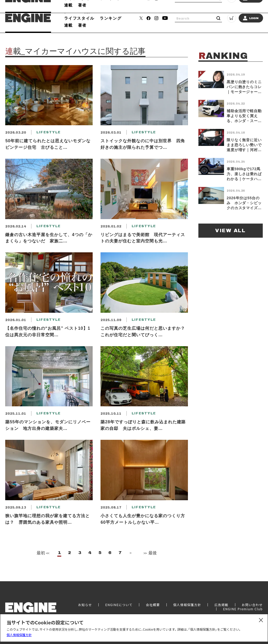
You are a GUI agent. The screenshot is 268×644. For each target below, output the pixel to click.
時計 (86, 11)
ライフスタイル (79, 18)
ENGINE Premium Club (243, 609)
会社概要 (153, 605)
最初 (42, 553)
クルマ (71, 11)
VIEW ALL (230, 230)
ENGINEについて (119, 605)
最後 (150, 553)
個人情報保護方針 (19, 635)
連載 (68, 25)
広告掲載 (221, 605)
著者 (82, 25)
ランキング (111, 18)
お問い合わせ (252, 605)
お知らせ (85, 605)
